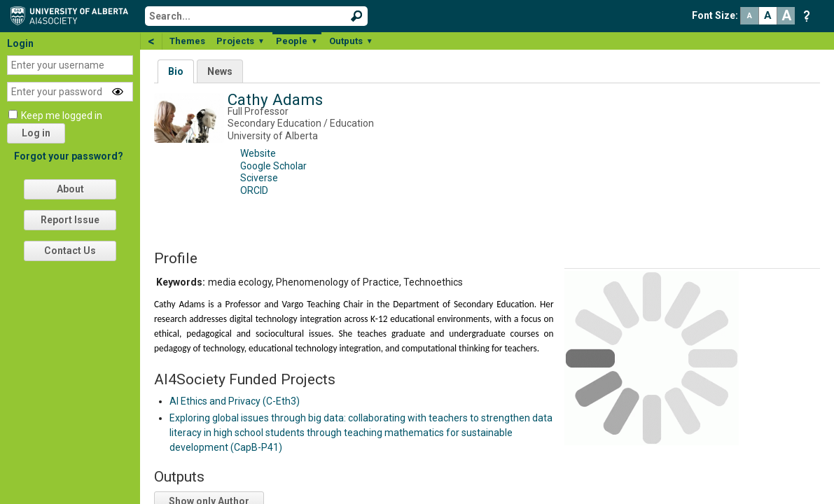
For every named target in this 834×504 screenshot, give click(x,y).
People (297, 41)
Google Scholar (273, 166)
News (220, 71)
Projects (241, 41)
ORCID (254, 190)
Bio (176, 71)
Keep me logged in (62, 115)
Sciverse (259, 178)
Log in (36, 133)
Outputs (351, 41)
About (70, 189)
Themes (187, 41)
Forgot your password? (69, 156)
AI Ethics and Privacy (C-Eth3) (235, 401)
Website (258, 153)
